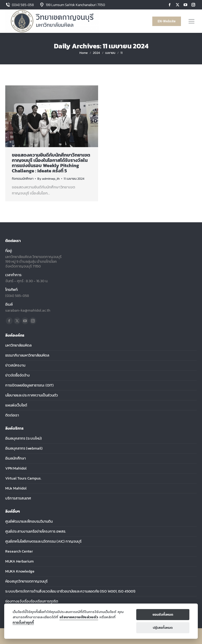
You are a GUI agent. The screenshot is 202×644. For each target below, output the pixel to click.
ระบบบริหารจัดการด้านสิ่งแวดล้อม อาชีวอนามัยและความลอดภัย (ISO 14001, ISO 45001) (70, 591)
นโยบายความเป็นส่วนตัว (79, 617)
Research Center (19, 552)
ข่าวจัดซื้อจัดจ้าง (17, 375)
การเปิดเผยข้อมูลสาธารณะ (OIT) (29, 385)
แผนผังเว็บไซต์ (16, 405)
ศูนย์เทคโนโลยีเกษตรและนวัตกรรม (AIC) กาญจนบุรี (43, 542)
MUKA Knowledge (20, 571)
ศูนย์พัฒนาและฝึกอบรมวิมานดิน (29, 522)
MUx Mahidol (16, 488)
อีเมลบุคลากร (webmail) (24, 449)
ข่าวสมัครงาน (15, 365)
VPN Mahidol (16, 468)
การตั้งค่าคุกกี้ (23, 623)
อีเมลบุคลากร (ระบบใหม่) (24, 439)
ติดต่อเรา (12, 415)
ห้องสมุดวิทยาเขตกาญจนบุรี (26, 581)
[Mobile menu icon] (191, 21)
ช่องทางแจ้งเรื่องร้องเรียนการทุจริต (32, 601)
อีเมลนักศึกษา (16, 458)
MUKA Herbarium (19, 561)
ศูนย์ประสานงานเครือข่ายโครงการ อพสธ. (36, 532)
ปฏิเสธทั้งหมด (163, 628)
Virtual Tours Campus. (23, 478)
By (49, 179)
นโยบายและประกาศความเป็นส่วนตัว (32, 395)
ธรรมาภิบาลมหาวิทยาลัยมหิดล (27, 356)
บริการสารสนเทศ (18, 498)
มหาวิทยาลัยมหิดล (18, 346)
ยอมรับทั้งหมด (163, 614)
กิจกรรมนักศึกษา (23, 179)
